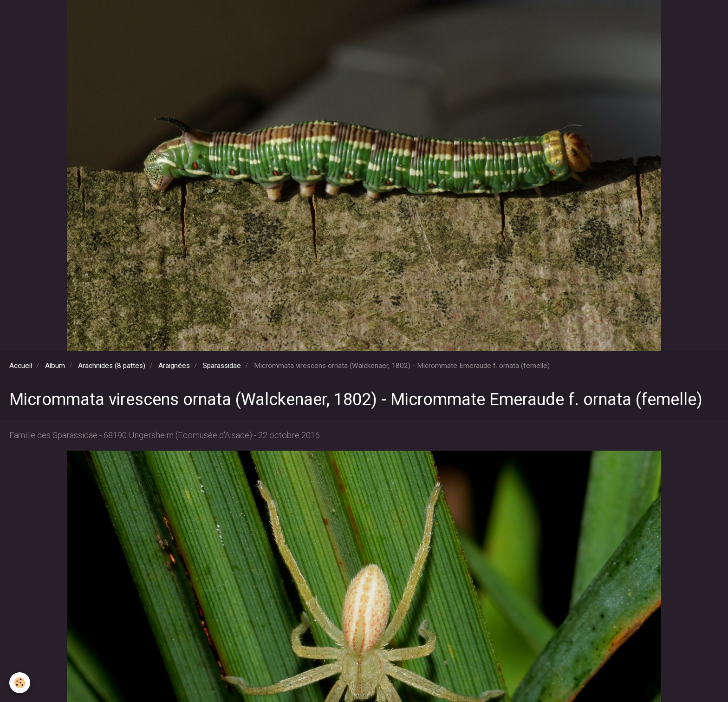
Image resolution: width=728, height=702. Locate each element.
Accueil (21, 366)
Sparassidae (222, 366)
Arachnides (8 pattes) (112, 366)
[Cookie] (20, 683)
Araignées (174, 366)
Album (55, 366)
